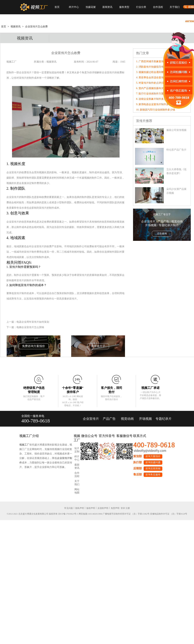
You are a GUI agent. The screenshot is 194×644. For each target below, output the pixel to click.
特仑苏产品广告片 (176, 150)
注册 (128, 508)
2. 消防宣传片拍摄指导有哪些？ (154, 67)
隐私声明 (80, 508)
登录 (123, 508)
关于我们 (175, 7)
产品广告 (109, 419)
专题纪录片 (164, 419)
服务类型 (124, 7)
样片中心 (74, 7)
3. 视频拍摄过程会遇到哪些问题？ (155, 72)
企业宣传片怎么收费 (36, 27)
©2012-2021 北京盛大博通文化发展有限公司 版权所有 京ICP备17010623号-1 (43, 514)
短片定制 (77, 450)
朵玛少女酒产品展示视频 (176, 191)
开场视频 (145, 419)
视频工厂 (24, 445)
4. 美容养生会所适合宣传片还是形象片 (157, 78)
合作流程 (158, 7)
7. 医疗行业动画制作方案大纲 (152, 94)
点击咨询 (162, 234)
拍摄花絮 (91, 7)
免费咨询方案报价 (34, 346)
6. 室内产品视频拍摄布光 (150, 88)
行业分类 (141, 7)
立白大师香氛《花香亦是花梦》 (176, 171)
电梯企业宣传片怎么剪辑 (30, 327)
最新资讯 (77, 466)
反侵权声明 (103, 508)
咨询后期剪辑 (153, 469)
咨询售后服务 (153, 475)
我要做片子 (98, 346)
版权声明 (91, 508)
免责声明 (115, 508)
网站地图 (77, 491)
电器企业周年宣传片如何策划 (33, 322)
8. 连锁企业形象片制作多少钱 (152, 99)
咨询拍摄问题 (153, 462)
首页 (57, 7)
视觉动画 (127, 419)
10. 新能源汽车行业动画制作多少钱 (156, 110)
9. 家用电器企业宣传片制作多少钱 (155, 104)
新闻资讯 (107, 7)
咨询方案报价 (153, 456)
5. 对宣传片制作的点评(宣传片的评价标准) (159, 83)
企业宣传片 (91, 419)
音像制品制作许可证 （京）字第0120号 (169, 514)
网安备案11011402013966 (90, 514)
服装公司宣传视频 (176, 130)
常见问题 (68, 508)
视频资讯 (16, 27)
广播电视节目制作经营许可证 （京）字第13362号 (126, 514)
